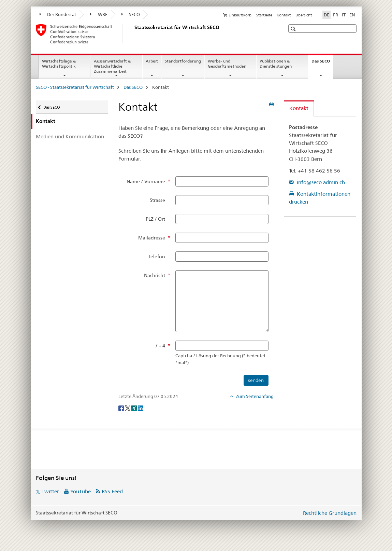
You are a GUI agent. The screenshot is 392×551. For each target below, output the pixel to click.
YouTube (81, 491)
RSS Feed (112, 491)
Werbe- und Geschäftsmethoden (227, 64)
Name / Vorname (146, 181)
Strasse (157, 200)
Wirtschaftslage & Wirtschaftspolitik (59, 64)
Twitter (50, 491)
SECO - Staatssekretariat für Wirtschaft (75, 87)
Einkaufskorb (240, 15)
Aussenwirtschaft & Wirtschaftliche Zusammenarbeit (112, 66)
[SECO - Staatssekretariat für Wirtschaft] (133, 34)
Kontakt (284, 15)
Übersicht (304, 15)
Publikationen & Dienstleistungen (276, 64)
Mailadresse (152, 238)
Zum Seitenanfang (254, 396)
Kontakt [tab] (299, 108)
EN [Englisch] (352, 15)
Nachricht (155, 275)
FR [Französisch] (336, 15)
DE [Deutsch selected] (326, 15)
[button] (294, 29)
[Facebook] (122, 408)
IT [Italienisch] (344, 15)
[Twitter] (128, 408)
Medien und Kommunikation (70, 136)
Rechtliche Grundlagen (330, 513)
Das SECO (322, 63)
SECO (131, 14)
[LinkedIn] (141, 408)
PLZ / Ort (155, 219)
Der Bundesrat (58, 14)
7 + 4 (160, 346)
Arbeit (152, 61)
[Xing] (135, 408)
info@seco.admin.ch (320, 182)
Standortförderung (183, 61)
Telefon (157, 257)
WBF (99, 14)
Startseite (264, 15)
